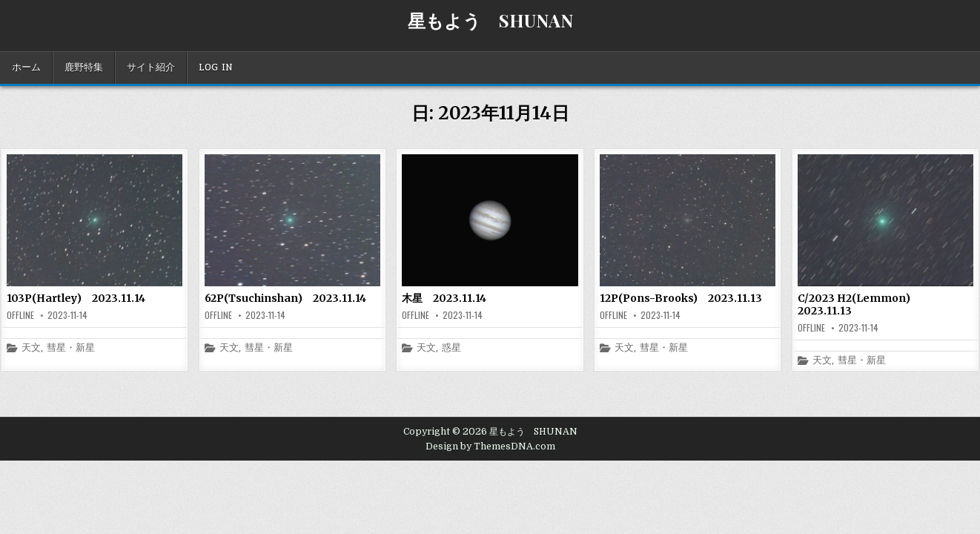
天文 (31, 348)
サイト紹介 (151, 67)
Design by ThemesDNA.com (490, 446)
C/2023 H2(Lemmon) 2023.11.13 (859, 304)
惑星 (451, 348)
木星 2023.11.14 (444, 298)
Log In (216, 67)
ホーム (26, 67)
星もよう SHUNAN (490, 20)
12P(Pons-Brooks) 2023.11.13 (681, 298)
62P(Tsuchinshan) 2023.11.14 (285, 298)
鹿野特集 (84, 67)
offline (20, 315)
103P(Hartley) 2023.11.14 (76, 298)
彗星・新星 (71, 348)
